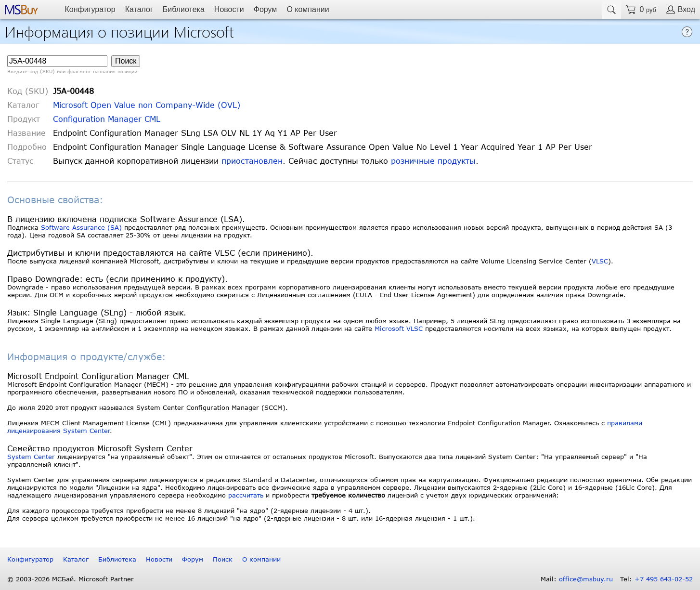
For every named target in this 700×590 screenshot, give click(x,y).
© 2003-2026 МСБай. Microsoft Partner (71, 579)
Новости (229, 9)
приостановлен (252, 161)
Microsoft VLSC (399, 328)
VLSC (600, 261)
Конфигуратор (90, 9)
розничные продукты (433, 161)
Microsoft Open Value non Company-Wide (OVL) (147, 105)
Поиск (223, 559)
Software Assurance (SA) (81, 227)
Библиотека (184, 9)
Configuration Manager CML (107, 119)
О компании (308, 9)
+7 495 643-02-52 (664, 579)
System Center (31, 457)
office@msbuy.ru (586, 579)
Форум (266, 9)
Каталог (139, 9)
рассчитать (246, 495)
